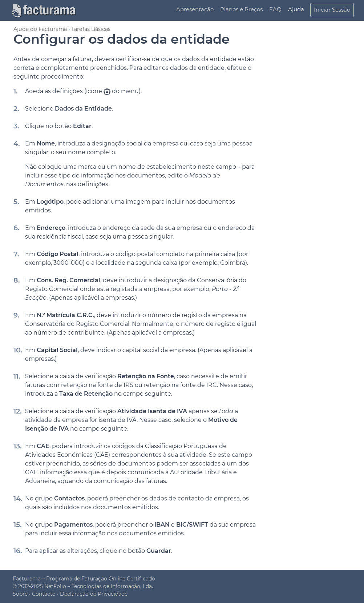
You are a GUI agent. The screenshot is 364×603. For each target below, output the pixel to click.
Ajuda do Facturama (40, 29)
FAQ (275, 9)
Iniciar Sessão (332, 10)
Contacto (44, 594)
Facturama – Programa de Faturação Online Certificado (84, 579)
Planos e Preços (241, 9)
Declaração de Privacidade (94, 594)
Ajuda (296, 9)
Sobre (20, 594)
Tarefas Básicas (91, 29)
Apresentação (195, 9)
